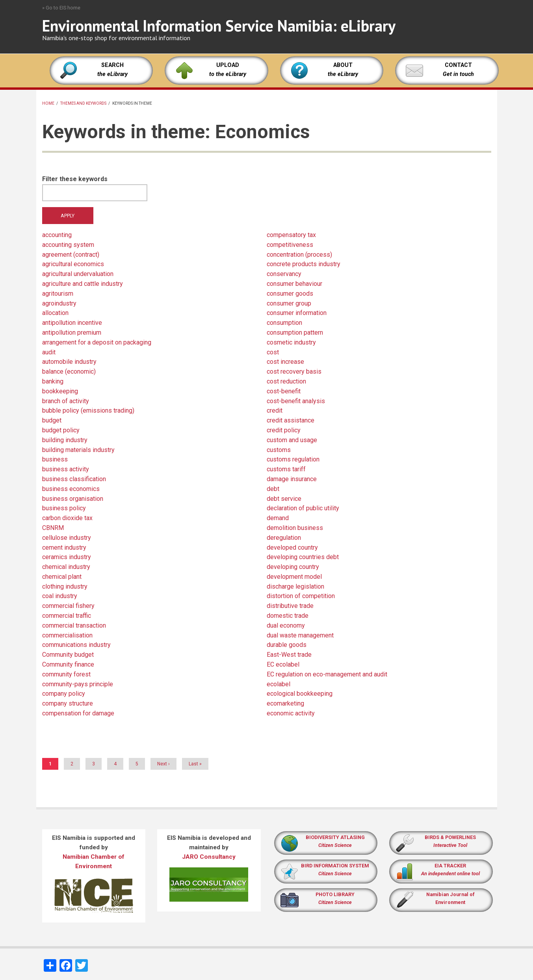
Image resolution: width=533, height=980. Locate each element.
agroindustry (59, 303)
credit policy (284, 430)
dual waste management (300, 635)
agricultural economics (73, 264)
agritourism (58, 294)
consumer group (289, 303)
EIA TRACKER (450, 866)
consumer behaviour (294, 284)
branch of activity (66, 401)
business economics (71, 489)
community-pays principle (78, 684)
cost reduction (286, 381)
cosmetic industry (291, 342)
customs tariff (286, 469)
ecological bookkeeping (300, 694)
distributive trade (290, 606)
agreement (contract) (71, 255)
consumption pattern (295, 333)
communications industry (76, 645)
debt (273, 489)
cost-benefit (284, 391)
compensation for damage (78, 713)
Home (48, 103)
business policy (64, 508)
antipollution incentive (72, 323)
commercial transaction (74, 625)
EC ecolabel (283, 664)
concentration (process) (299, 255)
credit (275, 410)
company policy (64, 694)
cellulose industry (67, 538)
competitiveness (290, 245)
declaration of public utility (303, 508)
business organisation (73, 499)
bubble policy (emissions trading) (88, 410)
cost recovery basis (294, 371)
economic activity (291, 713)
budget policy (61, 430)
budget (52, 420)
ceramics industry (67, 557)
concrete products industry (304, 264)
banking (53, 381)
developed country (292, 547)
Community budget (68, 655)
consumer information (297, 313)
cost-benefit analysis (296, 401)
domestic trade (288, 616)
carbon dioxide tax (67, 518)
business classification (74, 479)
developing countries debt (303, 557)
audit (49, 352)
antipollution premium (72, 333)
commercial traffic (67, 616)
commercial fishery (68, 606)
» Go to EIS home (61, 8)
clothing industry (65, 586)
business (55, 459)
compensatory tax (291, 235)
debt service (284, 499)
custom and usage (292, 440)
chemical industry (66, 567)
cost (273, 352)
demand (278, 518)
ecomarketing (285, 703)
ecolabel (279, 684)
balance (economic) (69, 371)
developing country (293, 567)
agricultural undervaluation (78, 274)
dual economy (286, 625)
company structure (68, 703)
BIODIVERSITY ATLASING (335, 837)
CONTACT (458, 65)
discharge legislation (295, 586)
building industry (65, 440)
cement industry (64, 547)
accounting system (68, 245)
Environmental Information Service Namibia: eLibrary (219, 26)
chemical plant (62, 577)
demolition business (295, 528)
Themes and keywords (83, 103)
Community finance (68, 664)
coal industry (60, 596)
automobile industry (69, 362)
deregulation (284, 538)
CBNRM (53, 528)
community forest (66, 674)
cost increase (285, 362)
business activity (66, 469)
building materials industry (78, 450)
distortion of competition (301, 596)
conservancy (284, 274)
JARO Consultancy (209, 857)
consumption (284, 323)
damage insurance (292, 479)
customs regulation (293, 459)
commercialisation (67, 635)
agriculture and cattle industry (83, 284)
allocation (55, 313)
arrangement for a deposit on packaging (97, 342)
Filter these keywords (75, 179)
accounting (57, 235)
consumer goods (290, 294)
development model (294, 577)
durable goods (287, 645)
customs (279, 450)
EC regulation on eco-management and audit (327, 674)
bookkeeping (60, 391)
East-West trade (289, 655)
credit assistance (291, 420)
